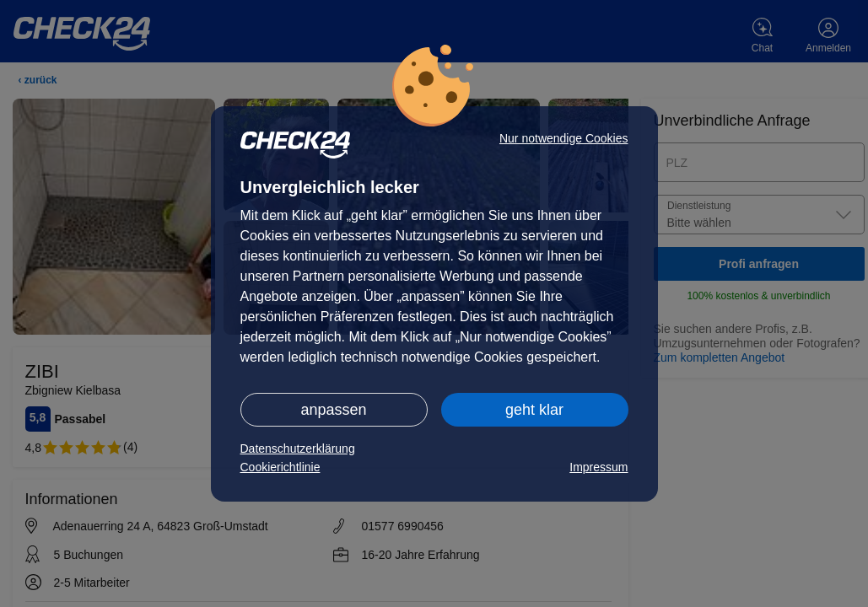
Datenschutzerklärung (298, 449)
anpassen (333, 410)
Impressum (598, 467)
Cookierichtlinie (280, 467)
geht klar (534, 410)
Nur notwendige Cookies (564, 138)
